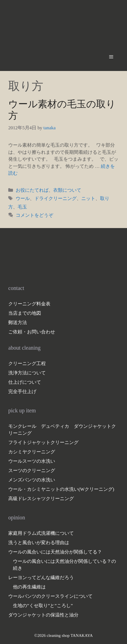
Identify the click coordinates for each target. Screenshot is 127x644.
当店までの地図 (25, 313)
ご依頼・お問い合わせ (32, 332)
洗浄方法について (27, 373)
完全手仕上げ (22, 392)
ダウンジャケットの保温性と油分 (43, 615)
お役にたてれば (32, 190)
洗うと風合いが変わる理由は (39, 543)
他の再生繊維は (29, 587)
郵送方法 (18, 323)
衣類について (67, 190)
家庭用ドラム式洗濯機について (41, 533)
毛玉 (22, 207)
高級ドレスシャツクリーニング (41, 499)
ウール (23, 198)
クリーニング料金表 (29, 304)
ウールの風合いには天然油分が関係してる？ (55, 552)
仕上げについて (25, 382)
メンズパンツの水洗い (32, 480)
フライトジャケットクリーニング (43, 442)
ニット (88, 198)
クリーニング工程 (27, 364)
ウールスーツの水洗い (32, 461)
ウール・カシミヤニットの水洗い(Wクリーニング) (61, 489)
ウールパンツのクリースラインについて (50, 596)
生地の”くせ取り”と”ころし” (43, 606)
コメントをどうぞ (34, 215)
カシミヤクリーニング (32, 452)
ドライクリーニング (56, 198)
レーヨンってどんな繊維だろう (41, 578)
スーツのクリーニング (32, 471)
